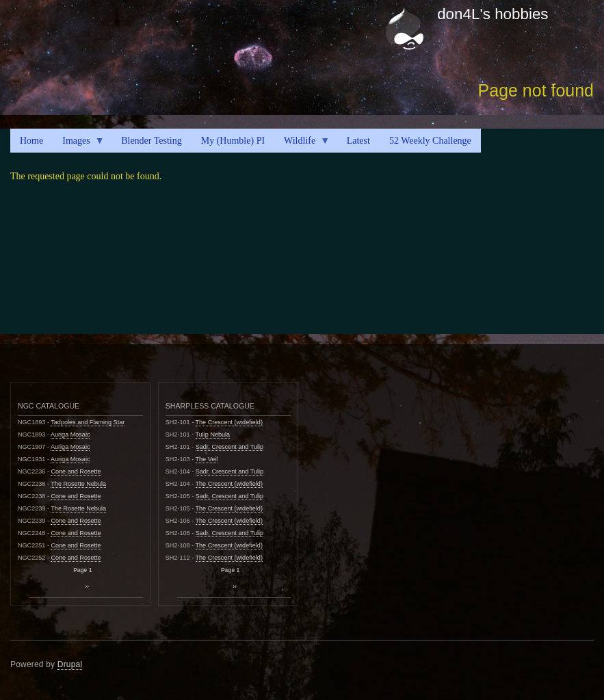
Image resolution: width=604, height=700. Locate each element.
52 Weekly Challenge (430, 141)
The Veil (207, 459)
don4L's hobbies (493, 14)
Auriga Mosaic (70, 435)
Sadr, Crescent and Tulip (229, 447)
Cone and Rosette (76, 471)
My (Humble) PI (233, 141)
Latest (358, 141)
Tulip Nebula (213, 435)
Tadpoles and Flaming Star (88, 422)
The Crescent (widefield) (229, 422)
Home (31, 141)
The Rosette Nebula (78, 484)
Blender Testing (152, 141)
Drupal (70, 664)
